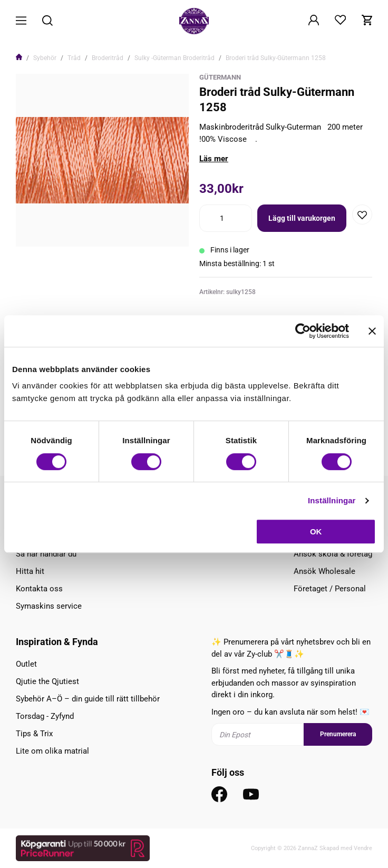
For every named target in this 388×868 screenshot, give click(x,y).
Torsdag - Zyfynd (45, 716)
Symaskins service (49, 606)
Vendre (363, 848)
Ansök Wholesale (324, 571)
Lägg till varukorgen (302, 218)
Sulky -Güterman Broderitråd (174, 58)
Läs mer (214, 159)
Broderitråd (108, 58)
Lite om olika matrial (52, 751)
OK (316, 531)
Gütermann (220, 77)
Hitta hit (30, 571)
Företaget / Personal (330, 589)
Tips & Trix (34, 734)
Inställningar (332, 500)
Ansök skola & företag (333, 554)
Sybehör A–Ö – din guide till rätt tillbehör (88, 699)
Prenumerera (338, 734)
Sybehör (45, 58)
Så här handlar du (46, 554)
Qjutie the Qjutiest (47, 681)
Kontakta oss (39, 589)
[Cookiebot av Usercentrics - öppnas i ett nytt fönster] (303, 331)
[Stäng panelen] (372, 331)
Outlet (26, 664)
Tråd (74, 58)
